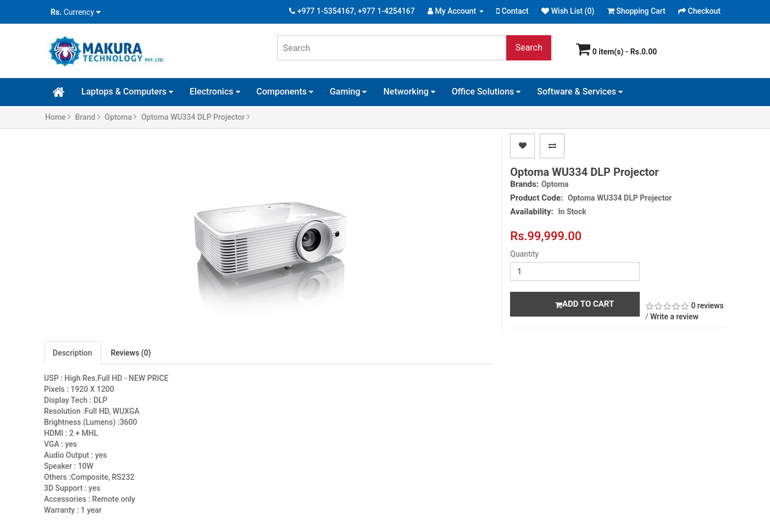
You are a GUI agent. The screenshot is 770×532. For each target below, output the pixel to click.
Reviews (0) (131, 353)
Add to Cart (585, 304)
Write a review (674, 317)
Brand (88, 117)
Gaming (348, 92)
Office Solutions (486, 92)
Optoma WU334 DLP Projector (196, 117)
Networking (409, 92)
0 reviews (707, 306)
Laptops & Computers (127, 92)
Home (58, 117)
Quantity (524, 254)
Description (73, 353)
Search (529, 48)
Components (285, 92)
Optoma (121, 117)
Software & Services (580, 92)
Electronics (215, 92)
